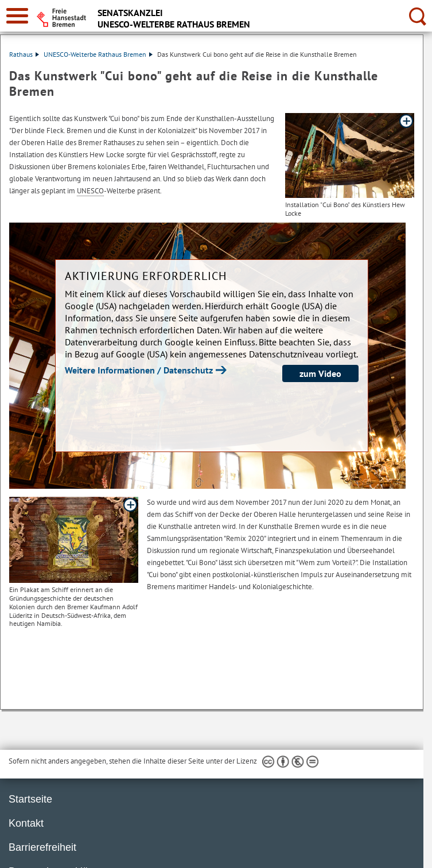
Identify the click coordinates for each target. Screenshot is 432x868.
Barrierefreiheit (42, 847)
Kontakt (26, 823)
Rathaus (24, 54)
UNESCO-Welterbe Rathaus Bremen (98, 54)
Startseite (30, 799)
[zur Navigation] (17, 16)
